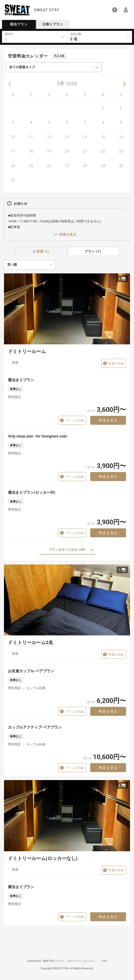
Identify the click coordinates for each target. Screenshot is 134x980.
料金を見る (108, 420)
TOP (104, 961)
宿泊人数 (76, 34)
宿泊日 (9, 34)
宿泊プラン (19, 24)
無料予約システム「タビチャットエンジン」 (70, 961)
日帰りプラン (53, 24)
